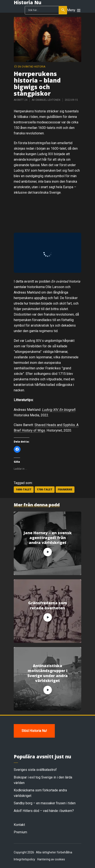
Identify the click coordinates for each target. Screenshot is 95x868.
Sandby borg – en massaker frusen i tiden (45, 803)
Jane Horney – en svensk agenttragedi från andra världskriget (48, 538)
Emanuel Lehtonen (48, 100)
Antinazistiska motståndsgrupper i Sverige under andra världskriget (48, 673)
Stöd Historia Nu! (34, 731)
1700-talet (45, 489)
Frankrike (65, 489)
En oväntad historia (32, 67)
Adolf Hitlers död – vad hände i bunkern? (44, 811)
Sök (63, 10)
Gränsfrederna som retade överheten (48, 605)
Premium (20, 832)
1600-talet (24, 489)
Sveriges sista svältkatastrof (35, 770)
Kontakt (19, 825)
